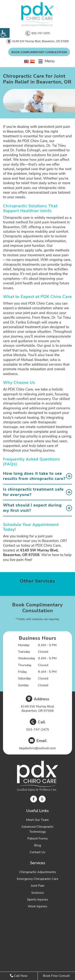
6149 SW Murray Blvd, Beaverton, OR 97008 (40, 41)
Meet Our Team (37, 820)
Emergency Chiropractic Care (38, 879)
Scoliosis (38, 893)
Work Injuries (37, 906)
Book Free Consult (56, 976)
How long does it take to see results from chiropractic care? (34, 476)
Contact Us (37, 852)
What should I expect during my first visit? (32, 508)
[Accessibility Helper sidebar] (5, 33)
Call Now (19, 976)
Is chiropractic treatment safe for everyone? (33, 492)
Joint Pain (38, 886)
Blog (38, 845)
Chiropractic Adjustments (38, 872)
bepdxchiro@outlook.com (37, 748)
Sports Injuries (37, 900)
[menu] (46, 61)
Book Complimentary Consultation (39, 52)
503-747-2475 (41, 33)
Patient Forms (38, 839)
